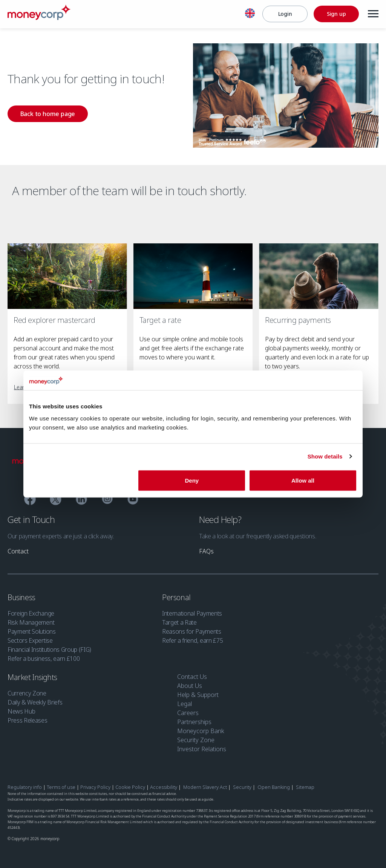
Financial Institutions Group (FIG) (49, 649)
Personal (177, 597)
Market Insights (33, 677)
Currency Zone (27, 693)
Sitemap (305, 787)
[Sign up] (336, 14)
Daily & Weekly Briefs (35, 702)
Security (242, 787)
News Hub (21, 711)
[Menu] (373, 14)
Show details (325, 456)
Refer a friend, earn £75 (192, 640)
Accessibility (164, 787)
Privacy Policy (95, 787)
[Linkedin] (82, 500)
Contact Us (192, 677)
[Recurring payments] (319, 276)
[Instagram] (107, 500)
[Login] (285, 14)
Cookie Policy (130, 787)
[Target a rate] (193, 276)
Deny (192, 480)
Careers (188, 713)
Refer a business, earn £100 (44, 659)
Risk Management (31, 622)
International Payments (192, 613)
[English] (250, 14)
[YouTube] (133, 500)
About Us (190, 686)
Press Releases (28, 720)
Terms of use (61, 787)
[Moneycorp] (39, 18)
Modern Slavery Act (205, 787)
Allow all (303, 480)
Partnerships (194, 722)
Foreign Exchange (31, 613)
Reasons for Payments (192, 631)
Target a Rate (179, 622)
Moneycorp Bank (201, 731)
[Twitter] (56, 500)
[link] (48, 114)
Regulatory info (25, 787)
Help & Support (198, 695)
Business (22, 597)
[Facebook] (30, 500)
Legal (185, 704)
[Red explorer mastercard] (67, 276)
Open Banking (274, 787)
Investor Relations (202, 749)
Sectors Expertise (30, 640)
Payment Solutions (32, 631)
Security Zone (196, 740)
